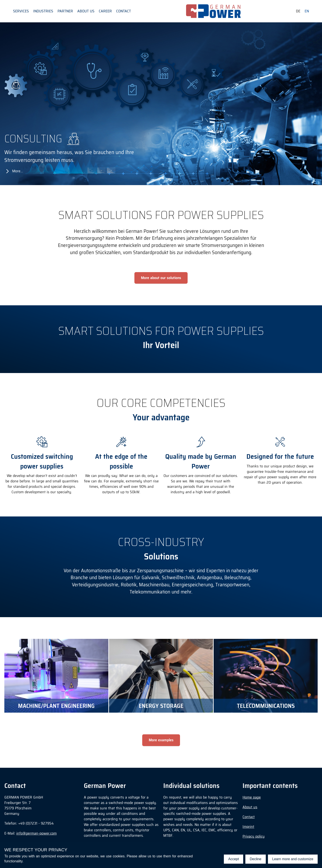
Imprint (248, 827)
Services (21, 11)
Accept (234, 859)
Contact (124, 11)
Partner (65, 11)
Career (105, 11)
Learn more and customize (293, 859)
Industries (43, 11)
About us (86, 11)
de (298, 11)
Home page (252, 797)
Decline (255, 859)
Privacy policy (254, 836)
